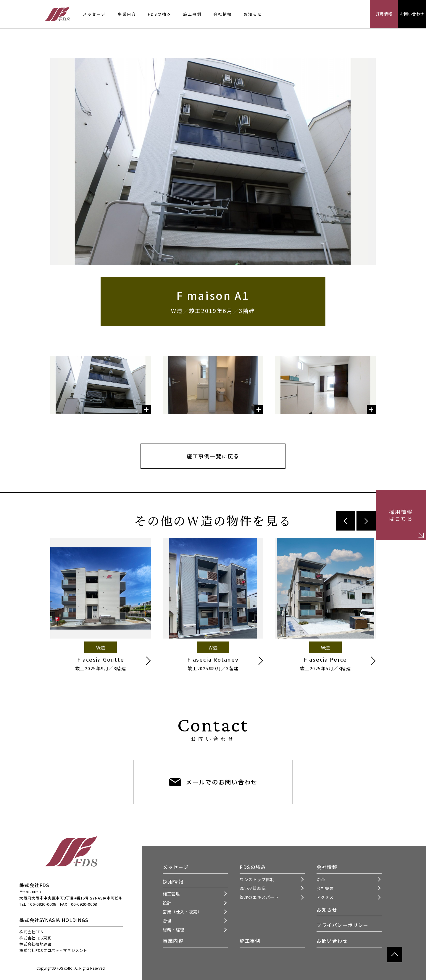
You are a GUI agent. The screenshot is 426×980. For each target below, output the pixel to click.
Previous (345, 521)
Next (366, 521)
